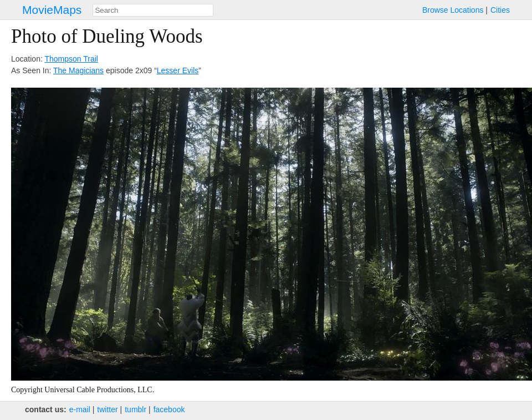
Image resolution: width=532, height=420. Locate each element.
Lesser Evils (178, 70)
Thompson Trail (71, 59)
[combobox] (153, 10)
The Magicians (78, 70)
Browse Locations (453, 10)
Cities (500, 10)
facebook (169, 409)
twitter (107, 409)
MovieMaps (52, 10)
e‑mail (80, 409)
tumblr (135, 409)
